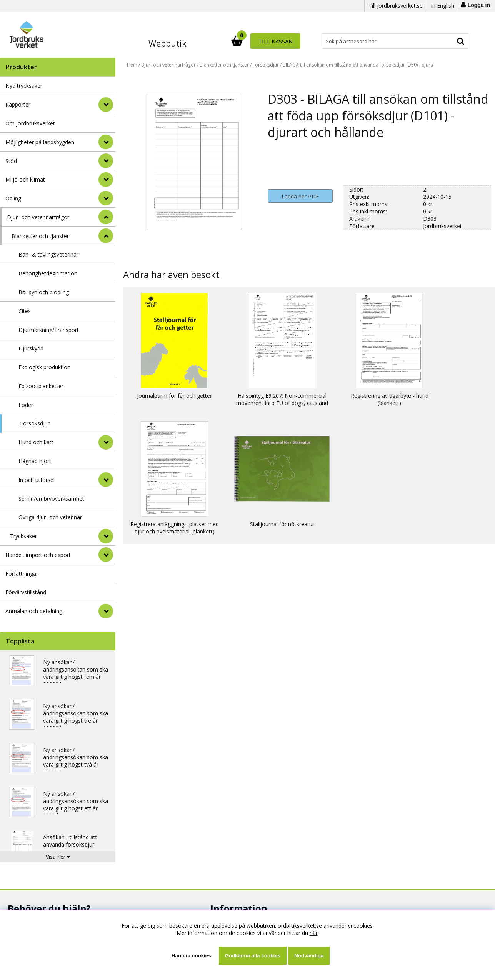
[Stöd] (106, 161)
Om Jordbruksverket (30, 123)
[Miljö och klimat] (106, 180)
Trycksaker (23, 536)
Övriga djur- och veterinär (50, 517)
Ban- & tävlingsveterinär (48, 254)
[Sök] (281, 41)
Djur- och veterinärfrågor (38, 217)
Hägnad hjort (35, 461)
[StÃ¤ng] (106, 217)
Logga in (479, 5)
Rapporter (18, 104)
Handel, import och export (38, 555)
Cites (25, 311)
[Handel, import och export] (106, 555)
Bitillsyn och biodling (44, 292)
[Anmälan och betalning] (106, 611)
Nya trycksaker (24, 86)
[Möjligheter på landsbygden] (106, 142)
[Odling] (106, 198)
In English (442, 6)
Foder (26, 405)
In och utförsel (37, 480)
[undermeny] (106, 442)
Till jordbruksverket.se (396, 6)
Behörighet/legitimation (48, 273)
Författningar (22, 574)
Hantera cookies (191, 956)
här (314, 933)
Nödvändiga (309, 956)
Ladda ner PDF (300, 196)
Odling (13, 198)
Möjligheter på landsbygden (40, 142)
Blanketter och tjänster (40, 236)
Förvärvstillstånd (26, 592)
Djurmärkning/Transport (49, 330)
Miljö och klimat (25, 179)
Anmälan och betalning (34, 611)
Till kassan (443, 41)
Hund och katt (36, 442)
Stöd (11, 161)
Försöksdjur (35, 423)
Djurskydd (31, 348)
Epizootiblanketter (41, 386)
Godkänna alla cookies (253, 956)
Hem (132, 65)
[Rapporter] (106, 105)
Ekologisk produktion (44, 367)
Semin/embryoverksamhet (51, 499)
